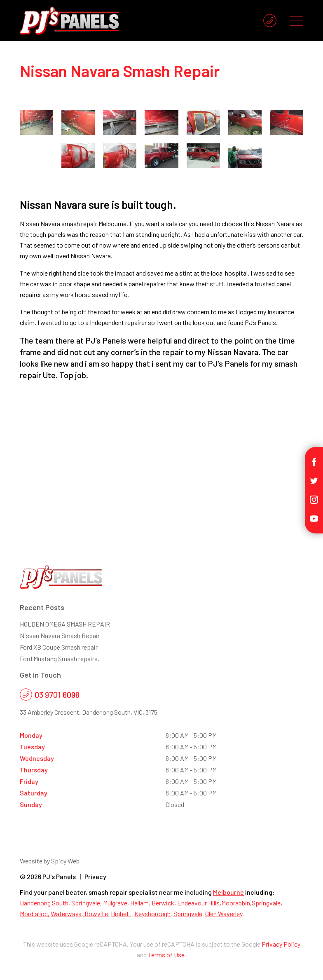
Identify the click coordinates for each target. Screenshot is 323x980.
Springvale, (267, 903)
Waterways (66, 913)
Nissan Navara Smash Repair (60, 635)
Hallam (139, 903)
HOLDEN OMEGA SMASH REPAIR (65, 624)
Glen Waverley (224, 913)
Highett (121, 913)
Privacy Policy (281, 944)
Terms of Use (166, 955)
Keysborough (152, 913)
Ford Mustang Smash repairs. (60, 658)
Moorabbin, (236, 903)
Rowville (96, 913)
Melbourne (228, 892)
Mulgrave (115, 903)
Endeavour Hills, (199, 903)
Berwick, (164, 903)
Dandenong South (44, 903)
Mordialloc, (35, 913)
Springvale (86, 903)
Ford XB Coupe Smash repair (59, 647)
